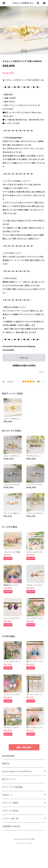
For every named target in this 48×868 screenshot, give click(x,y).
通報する (42, 372)
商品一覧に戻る (24, 747)
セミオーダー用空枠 (10, 803)
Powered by (24, 843)
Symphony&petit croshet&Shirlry (17, 771)
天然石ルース (8, 795)
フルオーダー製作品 (10, 811)
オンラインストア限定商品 (13, 787)
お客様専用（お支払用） (11, 826)
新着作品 (6, 764)
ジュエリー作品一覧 (10, 818)
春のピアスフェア (9, 779)
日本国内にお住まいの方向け (24, 365)
